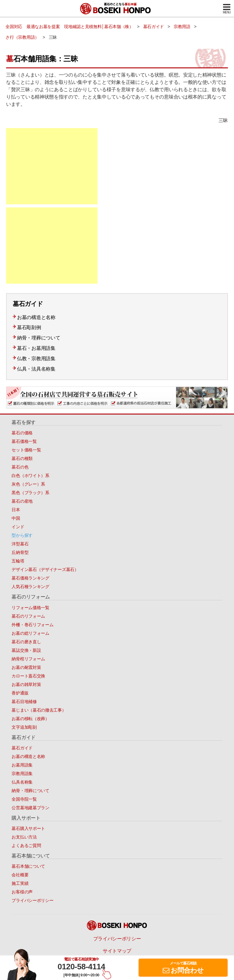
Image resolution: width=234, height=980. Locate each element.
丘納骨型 (20, 552)
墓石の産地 (22, 501)
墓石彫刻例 (29, 327)
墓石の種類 (22, 458)
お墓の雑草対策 (26, 684)
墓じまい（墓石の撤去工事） (39, 710)
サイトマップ (117, 951)
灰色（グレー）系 (28, 484)
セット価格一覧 (26, 450)
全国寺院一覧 (24, 799)
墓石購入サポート (28, 828)
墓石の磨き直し (26, 642)
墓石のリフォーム (28, 616)
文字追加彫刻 (24, 727)
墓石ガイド (22, 748)
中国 (16, 518)
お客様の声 (22, 892)
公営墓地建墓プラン (30, 808)
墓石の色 (20, 467)
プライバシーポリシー (32, 900)
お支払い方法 (24, 837)
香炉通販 (20, 693)
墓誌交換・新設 (26, 650)
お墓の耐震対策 (26, 667)
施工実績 (20, 883)
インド (18, 527)
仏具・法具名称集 (36, 369)
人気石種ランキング (30, 587)
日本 (16, 510)
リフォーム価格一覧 (30, 608)
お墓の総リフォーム (30, 633)
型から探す (22, 535)
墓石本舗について (28, 866)
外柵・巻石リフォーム (32, 625)
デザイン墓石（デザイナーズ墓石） (45, 569)
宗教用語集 (22, 774)
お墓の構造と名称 (36, 317)
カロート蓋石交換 (28, 676)
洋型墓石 (20, 544)
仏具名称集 (22, 782)
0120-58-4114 (81, 967)
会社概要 (20, 875)
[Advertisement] (52, 166)
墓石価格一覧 (24, 441)
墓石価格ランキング (30, 578)
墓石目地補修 (24, 702)
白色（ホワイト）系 (30, 476)
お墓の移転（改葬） (30, 719)
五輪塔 (18, 561)
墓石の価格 (22, 433)
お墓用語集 (22, 765)
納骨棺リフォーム (28, 659)
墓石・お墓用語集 (36, 348)
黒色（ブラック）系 (30, 493)
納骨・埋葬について (39, 338)
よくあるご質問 (26, 845)
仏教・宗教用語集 (36, 359)
